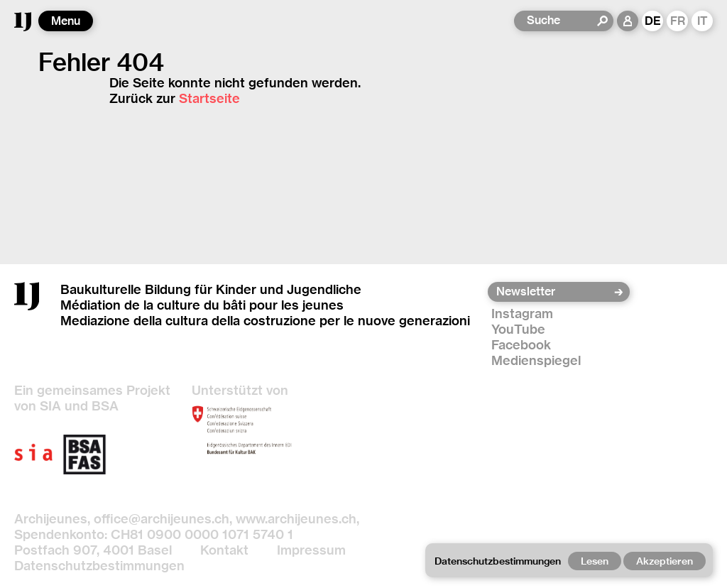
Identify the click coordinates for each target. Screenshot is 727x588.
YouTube (518, 329)
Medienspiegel (536, 360)
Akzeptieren (665, 561)
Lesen (595, 561)
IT (703, 21)
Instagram (522, 314)
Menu (66, 21)
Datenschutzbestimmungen (99, 566)
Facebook (521, 345)
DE (653, 21)
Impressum (311, 550)
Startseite (209, 98)
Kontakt (224, 550)
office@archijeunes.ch (162, 519)
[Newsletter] (554, 292)
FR (678, 21)
